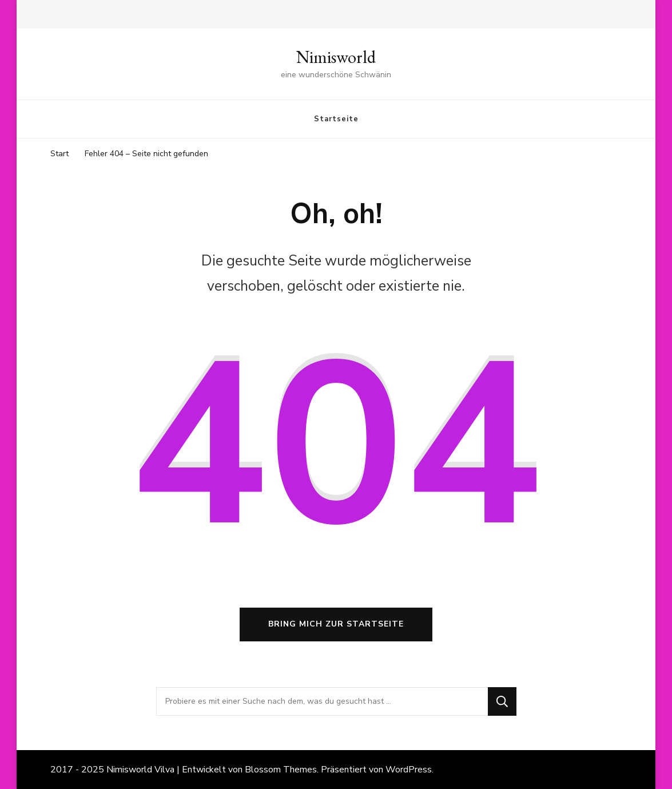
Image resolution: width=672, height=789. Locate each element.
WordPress (409, 770)
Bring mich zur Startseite (336, 624)
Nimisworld (336, 57)
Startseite (336, 119)
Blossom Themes (281, 770)
